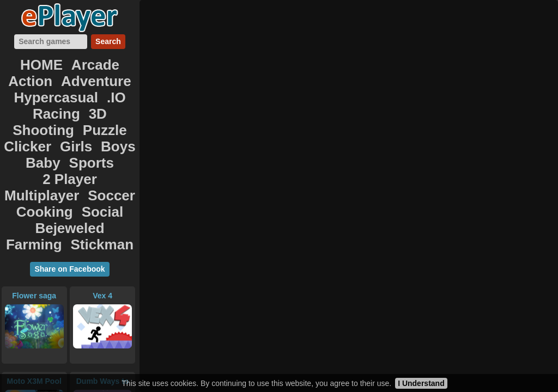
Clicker (36, 110)
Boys (109, 110)
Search (108, 41)
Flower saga (34, 219)
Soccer (103, 134)
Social (96, 146)
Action (113, 62)
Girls (75, 110)
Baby (23, 122)
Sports (62, 122)
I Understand (421, 383)
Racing (70, 86)
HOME (26, 62)
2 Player (109, 122)
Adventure (33, 74)
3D (104, 86)
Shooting (49, 98)
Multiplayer (47, 134)
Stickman (70, 170)
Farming (101, 158)
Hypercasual (101, 74)
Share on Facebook (69, 193)
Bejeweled (44, 158)
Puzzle (98, 98)
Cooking (50, 146)
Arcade (69, 62)
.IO (36, 86)
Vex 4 (102, 219)
